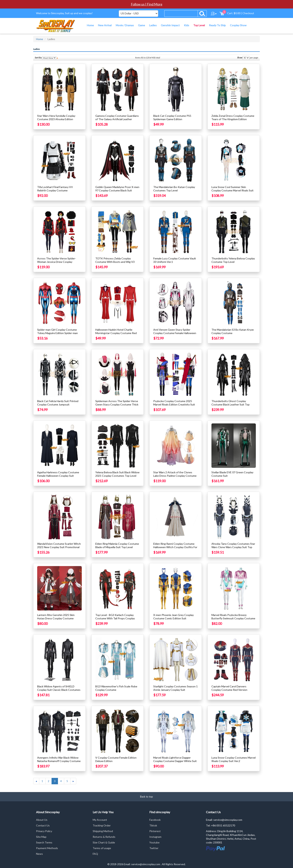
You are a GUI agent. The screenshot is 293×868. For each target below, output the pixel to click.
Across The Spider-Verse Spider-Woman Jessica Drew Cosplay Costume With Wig (57, 262)
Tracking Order (102, 825)
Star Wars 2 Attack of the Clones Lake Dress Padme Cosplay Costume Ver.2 (175, 476)
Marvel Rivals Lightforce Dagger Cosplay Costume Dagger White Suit (175, 759)
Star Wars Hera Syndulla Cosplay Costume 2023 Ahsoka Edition (56, 117)
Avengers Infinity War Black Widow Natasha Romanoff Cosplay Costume (59, 759)
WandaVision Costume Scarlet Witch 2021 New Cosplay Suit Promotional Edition (59, 547)
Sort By (38, 58)
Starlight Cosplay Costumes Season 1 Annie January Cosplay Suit (175, 688)
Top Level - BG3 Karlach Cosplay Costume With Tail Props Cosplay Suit (115, 618)
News (39, 854)
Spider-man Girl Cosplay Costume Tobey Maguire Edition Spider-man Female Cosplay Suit (57, 333)
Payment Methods (47, 848)
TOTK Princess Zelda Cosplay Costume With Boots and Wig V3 (115, 260)
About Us (42, 820)
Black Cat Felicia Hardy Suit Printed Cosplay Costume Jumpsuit (58, 403)
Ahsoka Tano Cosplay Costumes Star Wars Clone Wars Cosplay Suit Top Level (233, 547)
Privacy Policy (44, 831)
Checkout (248, 13)
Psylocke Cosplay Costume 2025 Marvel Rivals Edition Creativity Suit (174, 403)
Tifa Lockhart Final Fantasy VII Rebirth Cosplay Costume (55, 189)
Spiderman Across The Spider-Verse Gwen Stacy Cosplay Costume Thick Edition (117, 404)
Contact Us (43, 825)
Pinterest (155, 831)
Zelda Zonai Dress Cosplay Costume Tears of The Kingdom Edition (233, 117)
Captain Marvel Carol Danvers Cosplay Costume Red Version (229, 688)
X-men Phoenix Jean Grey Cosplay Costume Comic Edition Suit (173, 617)
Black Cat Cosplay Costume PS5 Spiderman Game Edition (172, 117)
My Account (100, 820)
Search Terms (44, 842)
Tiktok (153, 825)
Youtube (154, 842)
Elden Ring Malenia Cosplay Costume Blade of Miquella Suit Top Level (117, 545)
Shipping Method (103, 831)
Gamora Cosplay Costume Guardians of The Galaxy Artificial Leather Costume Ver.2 (117, 119)
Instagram (155, 837)
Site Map (41, 837)
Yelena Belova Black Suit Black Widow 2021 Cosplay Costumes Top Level (117, 474)
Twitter (154, 848)
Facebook (155, 820)
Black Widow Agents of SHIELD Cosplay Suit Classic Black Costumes (59, 688)
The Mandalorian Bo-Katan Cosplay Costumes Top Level (174, 189)
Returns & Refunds (104, 837)
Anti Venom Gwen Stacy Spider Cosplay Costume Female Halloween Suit (175, 333)
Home (40, 39)
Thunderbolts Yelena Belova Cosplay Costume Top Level (233, 260)
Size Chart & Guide (104, 842)
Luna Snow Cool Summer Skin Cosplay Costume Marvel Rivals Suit (232, 189)
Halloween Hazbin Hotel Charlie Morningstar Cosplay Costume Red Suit (116, 333)
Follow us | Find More (147, 4)
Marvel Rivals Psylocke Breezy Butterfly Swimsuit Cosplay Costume (233, 617)
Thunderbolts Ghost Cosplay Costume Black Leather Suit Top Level (231, 404)
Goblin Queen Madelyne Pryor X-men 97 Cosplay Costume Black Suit (117, 189)
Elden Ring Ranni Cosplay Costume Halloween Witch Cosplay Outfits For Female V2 (175, 547)
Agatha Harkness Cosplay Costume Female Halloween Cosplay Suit (58, 474)
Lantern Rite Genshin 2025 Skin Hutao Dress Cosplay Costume (56, 617)
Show (240, 58)
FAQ (95, 854)
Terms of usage (102, 848)
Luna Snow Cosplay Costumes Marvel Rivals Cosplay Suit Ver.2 (234, 759)
